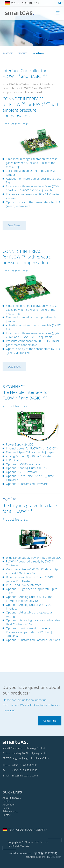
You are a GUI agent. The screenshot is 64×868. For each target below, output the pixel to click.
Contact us (50, 721)
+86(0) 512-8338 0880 (25, 765)
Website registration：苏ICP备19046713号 (33, 853)
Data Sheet (14, 225)
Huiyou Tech (54, 857)
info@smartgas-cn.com (24, 776)
